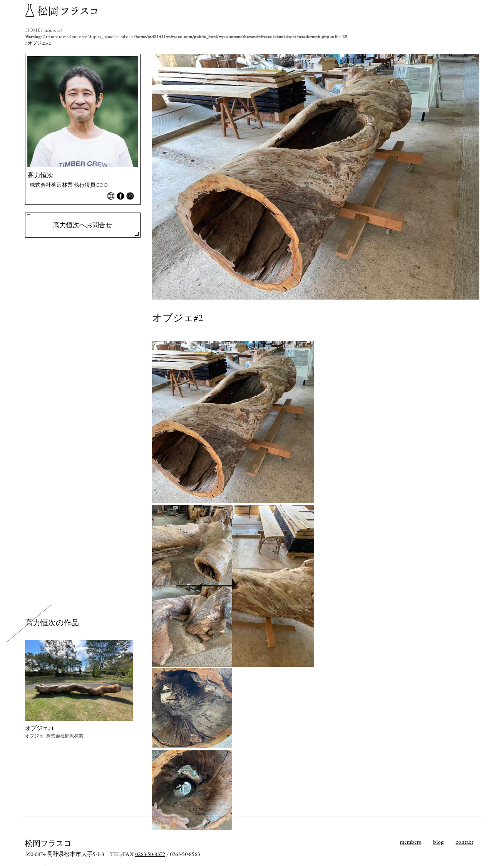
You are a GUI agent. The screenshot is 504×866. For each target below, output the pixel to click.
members (52, 30)
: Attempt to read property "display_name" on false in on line (186, 37)
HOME (33, 30)
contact (464, 847)
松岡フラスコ (65, 12)
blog (439, 847)
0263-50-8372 (150, 859)
